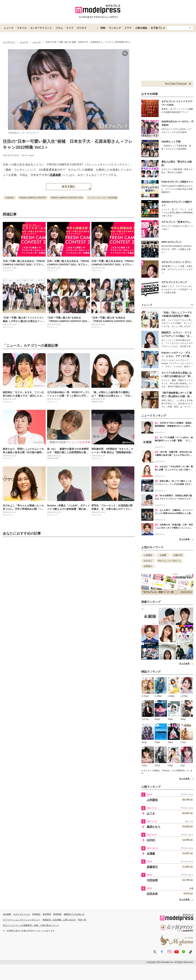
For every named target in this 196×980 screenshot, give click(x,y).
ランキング (115, 28)
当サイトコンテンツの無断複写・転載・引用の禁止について (31, 925)
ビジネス (82, 28)
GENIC (151, 840)
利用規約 (36, 914)
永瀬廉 (163, 555)
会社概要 (7, 914)
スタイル (22, 28)
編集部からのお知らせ (74, 914)
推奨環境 (47, 914)
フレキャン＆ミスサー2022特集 (102, 198)
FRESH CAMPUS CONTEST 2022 (67, 198)
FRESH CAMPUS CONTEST (33, 198)
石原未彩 (55, 175)
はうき (151, 813)
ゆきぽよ (148, 561)
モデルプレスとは (22, 914)
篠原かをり (154, 827)
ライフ (70, 28)
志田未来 (152, 894)
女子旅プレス (158, 28)
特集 (103, 28)
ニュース (9, 28)
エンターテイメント (41, 28)
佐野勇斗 (148, 566)
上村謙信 (148, 555)
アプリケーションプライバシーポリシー (21, 920)
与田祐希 (152, 880)
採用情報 (57, 914)
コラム (59, 28)
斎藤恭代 (152, 867)
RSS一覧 (82, 920)
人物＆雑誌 (141, 28)
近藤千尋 (178, 555)
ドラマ (128, 28)
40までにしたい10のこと (169, 561)
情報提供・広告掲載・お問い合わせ (59, 920)
